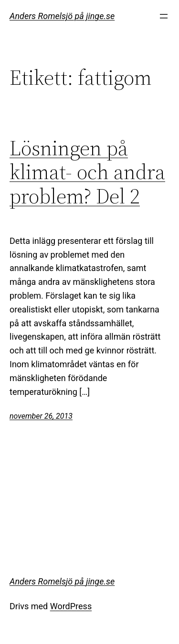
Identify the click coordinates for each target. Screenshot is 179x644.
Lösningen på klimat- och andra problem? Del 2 (87, 172)
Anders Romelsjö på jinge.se (62, 16)
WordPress (71, 606)
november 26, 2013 (41, 416)
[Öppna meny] (164, 16)
